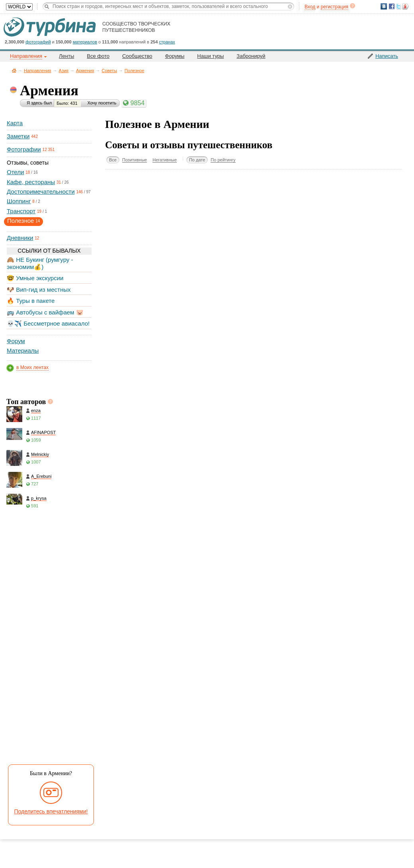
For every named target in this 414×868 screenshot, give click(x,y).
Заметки (18, 136)
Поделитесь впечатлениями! (51, 811)
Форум (16, 341)
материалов (85, 42)
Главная (14, 70)
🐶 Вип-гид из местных (39, 290)
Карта (15, 123)
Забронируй (251, 56)
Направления (38, 71)
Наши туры (210, 56)
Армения (85, 71)
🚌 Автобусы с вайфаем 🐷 (45, 312)
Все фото (98, 56)
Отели (15, 172)
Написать (387, 56)
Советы (109, 71)
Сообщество (137, 56)
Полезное (134, 71)
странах (167, 42)
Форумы (175, 56)
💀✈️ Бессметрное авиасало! (48, 323)
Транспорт (21, 211)
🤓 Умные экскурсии (35, 278)
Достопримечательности (41, 191)
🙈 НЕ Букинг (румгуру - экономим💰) (40, 263)
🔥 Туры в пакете (31, 301)
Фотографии (24, 149)
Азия (64, 71)
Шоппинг (19, 201)
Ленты (66, 56)
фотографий (38, 42)
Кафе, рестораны (31, 182)
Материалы (23, 351)
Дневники (20, 238)
